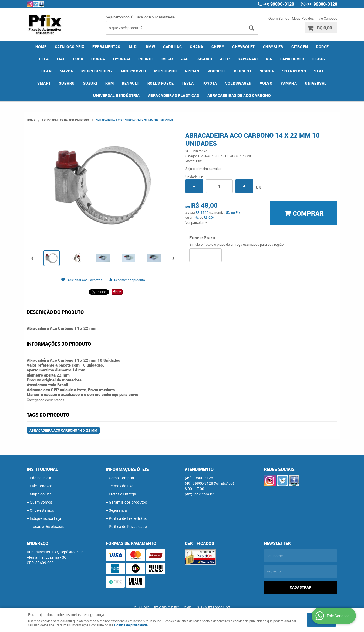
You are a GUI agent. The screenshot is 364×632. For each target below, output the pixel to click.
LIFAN (46, 71)
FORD (78, 59)
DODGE (322, 47)
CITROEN (300, 47)
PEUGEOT (243, 71)
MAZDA (66, 71)
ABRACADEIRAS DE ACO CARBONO (239, 95)
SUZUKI (90, 83)
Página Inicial (41, 478)
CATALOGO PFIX (70, 47)
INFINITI (146, 59)
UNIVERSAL (316, 83)
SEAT (319, 71)
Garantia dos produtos (128, 502)
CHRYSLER (273, 47)
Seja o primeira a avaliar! (204, 169)
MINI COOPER (133, 71)
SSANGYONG (294, 71)
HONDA (98, 59)
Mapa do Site (41, 494)
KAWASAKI (248, 59)
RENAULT (131, 83)
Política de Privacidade (128, 526)
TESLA (188, 83)
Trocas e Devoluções (47, 526)
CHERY (218, 47)
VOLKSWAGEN (238, 83)
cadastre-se (166, 17)
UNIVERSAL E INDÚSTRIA (117, 95)
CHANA (197, 47)
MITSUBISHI (166, 71)
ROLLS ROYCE (161, 83)
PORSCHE (217, 71)
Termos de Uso (121, 486)
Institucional (42, 469)
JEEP (225, 59)
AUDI (133, 47)
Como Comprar (122, 478)
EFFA (44, 59)
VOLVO (266, 83)
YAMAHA (289, 83)
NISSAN (192, 71)
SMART (44, 83)
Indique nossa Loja (45, 518)
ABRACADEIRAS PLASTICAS (174, 95)
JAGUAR (204, 59)
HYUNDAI (122, 59)
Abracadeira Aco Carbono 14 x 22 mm (63, 430)
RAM (110, 83)
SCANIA (267, 71)
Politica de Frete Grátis (128, 518)
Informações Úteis (127, 469)
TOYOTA (210, 83)
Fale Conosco (327, 18)
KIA (269, 59)
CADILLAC (172, 47)
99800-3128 (279, 4)
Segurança (118, 510)
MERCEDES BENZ (97, 71)
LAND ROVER (292, 59)
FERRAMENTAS (106, 47)
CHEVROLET (244, 47)
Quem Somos (279, 18)
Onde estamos (42, 510)
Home (41, 47)
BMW (151, 47)
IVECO (167, 59)
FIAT (61, 59)
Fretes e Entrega (122, 494)
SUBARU (67, 83)
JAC (185, 59)
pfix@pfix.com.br (199, 494)
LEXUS (319, 59)
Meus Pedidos (303, 18)
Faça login (143, 17)
